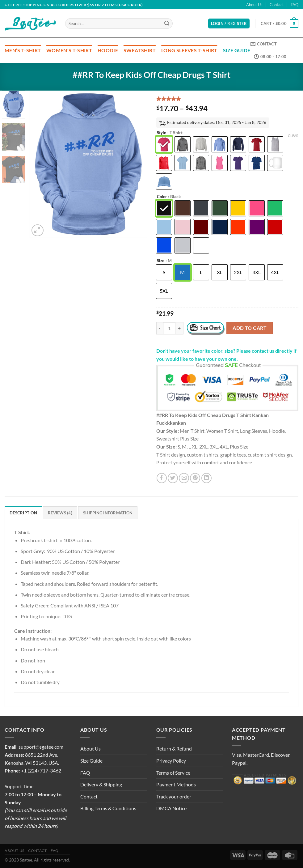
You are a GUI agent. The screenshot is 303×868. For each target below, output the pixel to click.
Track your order (174, 796)
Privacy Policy (171, 761)
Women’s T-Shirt (69, 50)
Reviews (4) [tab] (60, 513)
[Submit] (167, 23)
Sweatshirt (140, 50)
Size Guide (237, 50)
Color (162, 197)
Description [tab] (23, 513)
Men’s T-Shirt (23, 50)
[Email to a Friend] (184, 478)
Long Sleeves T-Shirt (189, 50)
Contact (277, 5)
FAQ (295, 5)
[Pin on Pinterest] (195, 478)
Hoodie (108, 50)
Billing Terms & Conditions (108, 808)
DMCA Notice (171, 808)
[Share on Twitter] (173, 478)
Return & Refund (174, 749)
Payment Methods (176, 784)
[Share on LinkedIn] (206, 478)
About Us (254, 5)
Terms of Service (173, 773)
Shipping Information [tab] (108, 513)
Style (162, 133)
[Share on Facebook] (162, 478)
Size (161, 261)
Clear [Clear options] (293, 136)
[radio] (164, 144)
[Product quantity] (169, 328)
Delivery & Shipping (101, 784)
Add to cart (250, 328)
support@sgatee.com (41, 747)
